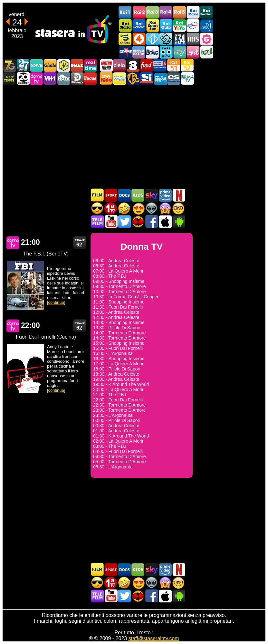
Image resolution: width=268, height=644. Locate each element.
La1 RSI (174, 65)
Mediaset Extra (139, 52)
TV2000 (206, 26)
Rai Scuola (139, 26)
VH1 (50, 78)
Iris (193, 39)
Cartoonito (166, 52)
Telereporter (160, 78)
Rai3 (152, 12)
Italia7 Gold (9, 65)
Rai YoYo (179, 26)
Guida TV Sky (151, 195)
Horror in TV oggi (165, 208)
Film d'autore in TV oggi (178, 208)
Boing (152, 52)
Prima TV (111, 208)
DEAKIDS (106, 78)
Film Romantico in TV (138, 208)
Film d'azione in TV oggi (97, 208)
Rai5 (179, 12)
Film (97, 195)
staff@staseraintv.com (154, 638)
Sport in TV (111, 195)
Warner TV (133, 78)
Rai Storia (125, 26)
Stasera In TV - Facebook (151, 221)
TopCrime (125, 52)
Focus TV (91, 78)
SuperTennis (9, 78)
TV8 (133, 65)
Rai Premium (206, 12)
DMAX (77, 65)
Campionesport (174, 78)
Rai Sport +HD (152, 26)
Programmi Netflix (178, 195)
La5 (206, 39)
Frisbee (120, 78)
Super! (206, 52)
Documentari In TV (124, 195)
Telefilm (97, 221)
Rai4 (166, 12)
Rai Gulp (166, 26)
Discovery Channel (77, 78)
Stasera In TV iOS (165, 221)
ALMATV (187, 78)
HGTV (63, 78)
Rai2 (139, 12)
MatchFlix (138, 221)
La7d (193, 52)
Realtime (91, 65)
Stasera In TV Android (178, 221)
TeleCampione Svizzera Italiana (160, 65)
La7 (179, 52)
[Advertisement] (134, 137)
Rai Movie (193, 12)
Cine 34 (179, 39)
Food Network (147, 65)
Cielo (120, 65)
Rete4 (139, 39)
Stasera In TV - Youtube (111, 221)
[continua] (56, 302)
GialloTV (50, 65)
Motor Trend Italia (106, 65)
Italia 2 (166, 39)
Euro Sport (193, 26)
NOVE (36, 65)
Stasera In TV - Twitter (124, 221)
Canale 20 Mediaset (23, 78)
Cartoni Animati (138, 195)
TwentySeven (23, 65)
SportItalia (147, 78)
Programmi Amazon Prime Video (165, 195)
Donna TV (13, 242)
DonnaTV (36, 78)
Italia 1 (152, 39)
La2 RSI (187, 65)
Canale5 (125, 39)
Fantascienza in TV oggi (151, 208)
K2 (63, 65)
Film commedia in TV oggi (124, 208)
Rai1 (125, 12)
